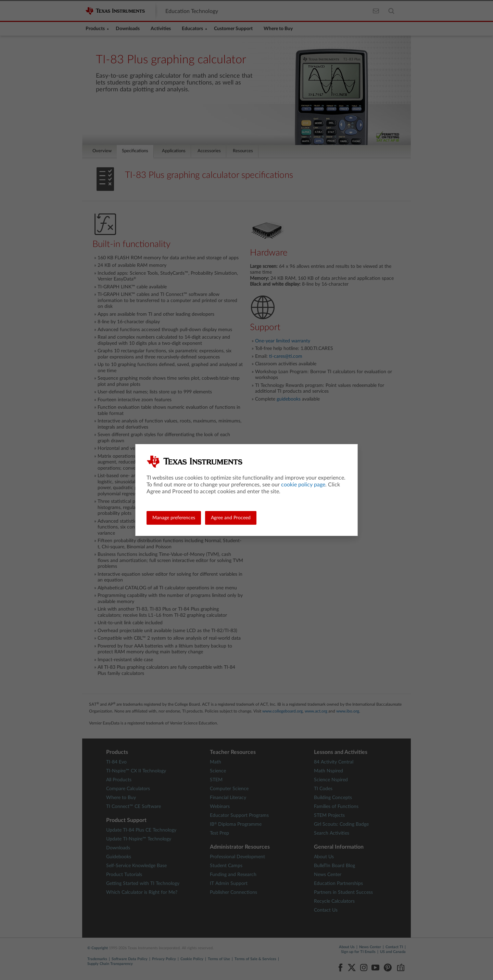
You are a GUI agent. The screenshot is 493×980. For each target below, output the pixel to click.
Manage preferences (174, 518)
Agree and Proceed (231, 518)
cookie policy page (303, 485)
